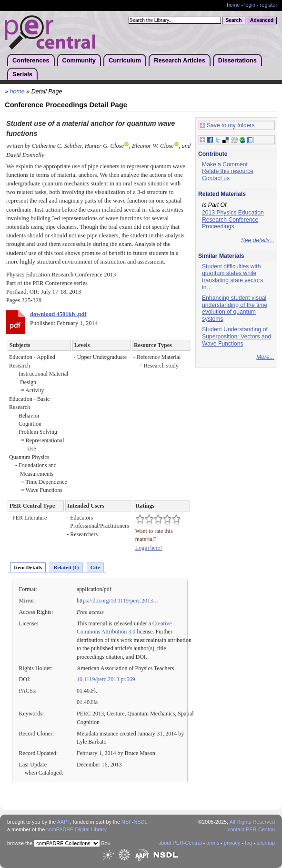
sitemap (266, 843)
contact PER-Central (251, 829)
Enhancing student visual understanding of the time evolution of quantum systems (235, 308)
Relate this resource (228, 171)
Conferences (31, 60)
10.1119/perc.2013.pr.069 (106, 679)
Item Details (28, 567)
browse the (20, 843)
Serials (22, 74)
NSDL (140, 822)
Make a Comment (225, 164)
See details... (258, 240)
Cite (95, 567)
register (269, 5)
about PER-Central (180, 843)
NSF (127, 822)
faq (248, 843)
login (250, 5)
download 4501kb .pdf (58, 314)
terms (213, 843)
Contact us (216, 178)
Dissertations (237, 60)
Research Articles (180, 60)
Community (79, 60)
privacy (232, 843)
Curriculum (125, 60)
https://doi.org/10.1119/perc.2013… (118, 601)
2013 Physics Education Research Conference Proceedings (233, 220)
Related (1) (66, 567)
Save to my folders (227, 126)
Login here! (149, 548)
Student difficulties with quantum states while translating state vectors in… (232, 277)
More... (265, 357)
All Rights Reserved (252, 822)
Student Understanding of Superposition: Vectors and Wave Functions (237, 336)
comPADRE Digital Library (76, 829)
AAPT (64, 822)
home (233, 5)
